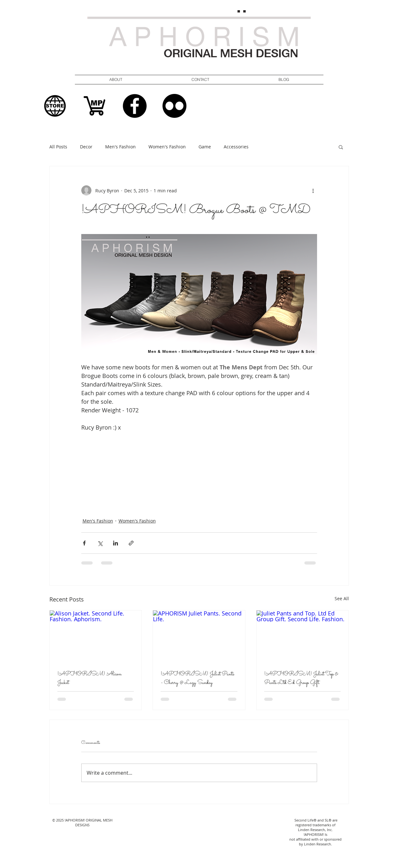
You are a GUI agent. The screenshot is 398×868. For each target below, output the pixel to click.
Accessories (236, 147)
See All (342, 598)
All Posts (58, 147)
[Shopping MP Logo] (95, 106)
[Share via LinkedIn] (116, 543)
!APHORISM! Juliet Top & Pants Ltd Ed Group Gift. (301, 679)
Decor (86, 147)
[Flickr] (174, 106)
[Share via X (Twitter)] (100, 543)
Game (205, 147)
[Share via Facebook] (84, 543)
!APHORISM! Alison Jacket (89, 679)
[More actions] (313, 190)
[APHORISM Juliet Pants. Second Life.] (199, 636)
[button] (201, 80)
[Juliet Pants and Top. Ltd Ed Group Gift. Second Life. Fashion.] (303, 636)
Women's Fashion (167, 147)
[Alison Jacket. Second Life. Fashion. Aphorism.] (96, 636)
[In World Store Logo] (55, 106)
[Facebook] (135, 106)
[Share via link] (131, 543)
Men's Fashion (120, 147)
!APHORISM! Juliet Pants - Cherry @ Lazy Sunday (197, 679)
